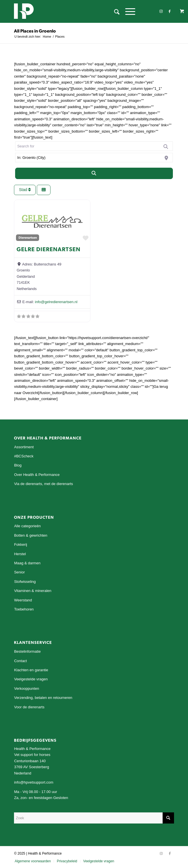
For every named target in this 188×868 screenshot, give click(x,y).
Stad (25, 190)
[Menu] (127, 11)
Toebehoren (24, 609)
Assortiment (24, 447)
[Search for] (94, 146)
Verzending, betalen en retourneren (43, 698)
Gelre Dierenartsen (48, 249)
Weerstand (23, 600)
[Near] (94, 158)
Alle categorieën (27, 526)
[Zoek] (114, 11)
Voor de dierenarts (29, 707)
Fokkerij (21, 544)
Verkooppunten (26, 688)
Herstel (20, 554)
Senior (19, 572)
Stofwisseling (25, 582)
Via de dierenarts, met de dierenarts (43, 484)
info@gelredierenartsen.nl (56, 302)
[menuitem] (114, 11)
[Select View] (44, 190)
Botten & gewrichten (31, 535)
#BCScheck (24, 456)
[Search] (94, 173)
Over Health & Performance (37, 475)
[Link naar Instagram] (161, 11)
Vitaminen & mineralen (33, 591)
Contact (20, 661)
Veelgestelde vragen (31, 679)
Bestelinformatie (27, 651)
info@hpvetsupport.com (34, 782)
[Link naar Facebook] (170, 11)
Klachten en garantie (31, 670)
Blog (18, 465)
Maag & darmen (27, 563)
